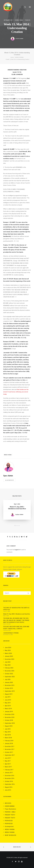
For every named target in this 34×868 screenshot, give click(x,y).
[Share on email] (26, 537)
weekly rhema (8, 455)
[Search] (24, 7)
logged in (17, 550)
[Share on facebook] (8, 537)
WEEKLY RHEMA (19, 20)
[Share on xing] (24, 537)
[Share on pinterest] (15, 537)
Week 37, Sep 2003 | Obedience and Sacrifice (17, 508)
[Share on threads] (12, 537)
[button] (30, 7)
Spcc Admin (20, 39)
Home (12, 57)
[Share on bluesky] (22, 537)
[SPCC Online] (8, 7)
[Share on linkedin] (17, 537)
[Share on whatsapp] (19, 537)
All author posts (10, 480)
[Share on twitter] (10, 537)
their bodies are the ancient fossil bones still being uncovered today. (16, 392)
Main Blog (17, 847)
